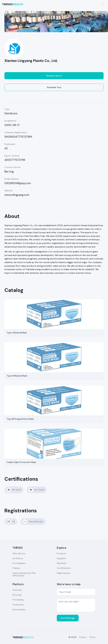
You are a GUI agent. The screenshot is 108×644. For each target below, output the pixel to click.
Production (18, 605)
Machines (62, 563)
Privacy (83, 637)
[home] (13, 4)
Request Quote (54, 76)
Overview (17, 590)
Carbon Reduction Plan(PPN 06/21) (24, 574)
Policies (16, 568)
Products (61, 553)
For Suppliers (19, 563)
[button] (103, 4)
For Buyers (18, 558)
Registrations (63, 573)
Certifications (64, 568)
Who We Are (19, 553)
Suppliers (61, 558)
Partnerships (19, 610)
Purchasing (18, 600)
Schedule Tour (54, 87)
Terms (92, 637)
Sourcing (17, 595)
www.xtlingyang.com (17, 195)
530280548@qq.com (18, 183)
